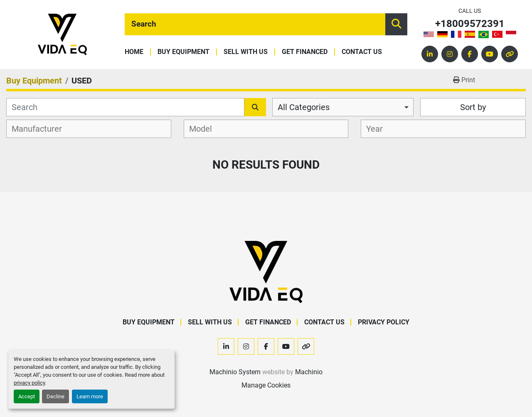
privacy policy (29, 383)
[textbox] (41, 129)
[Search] (255, 24)
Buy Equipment (183, 52)
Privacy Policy (384, 322)
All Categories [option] (304, 107)
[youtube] (490, 54)
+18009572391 (470, 24)
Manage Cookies (266, 385)
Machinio (309, 372)
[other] (510, 54)
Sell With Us (246, 52)
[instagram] (450, 54)
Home (134, 52)
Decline (55, 396)
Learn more (90, 396)
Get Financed (305, 52)
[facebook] (470, 54)
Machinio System (235, 372)
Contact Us (362, 52)
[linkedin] (430, 54)
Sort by (473, 107)
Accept (27, 396)
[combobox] (343, 107)
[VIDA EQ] (266, 271)
